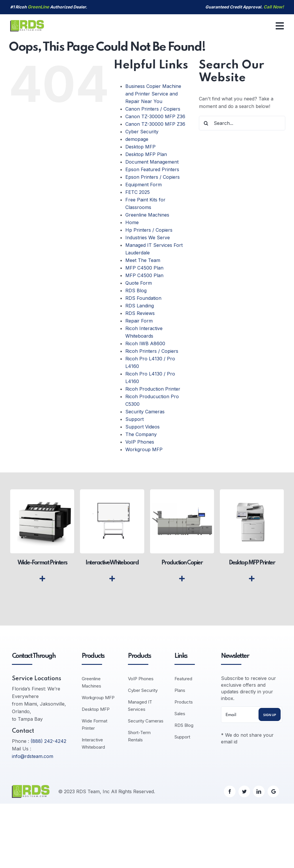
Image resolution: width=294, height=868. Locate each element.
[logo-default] (27, 22)
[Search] (206, 123)
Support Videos (142, 427)
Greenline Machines (147, 215)
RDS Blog (136, 290)
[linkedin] (259, 791)
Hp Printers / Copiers (149, 230)
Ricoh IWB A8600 (145, 343)
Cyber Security (142, 132)
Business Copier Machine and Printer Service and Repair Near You (153, 94)
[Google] (273, 791)
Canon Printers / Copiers (153, 109)
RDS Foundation (143, 298)
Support (134, 419)
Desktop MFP (140, 147)
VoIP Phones (140, 442)
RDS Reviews (140, 313)
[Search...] (242, 123)
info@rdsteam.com (33, 756)
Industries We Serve (148, 238)
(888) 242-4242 (48, 741)
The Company (141, 434)
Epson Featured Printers (152, 169)
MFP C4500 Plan (144, 268)
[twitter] (244, 791)
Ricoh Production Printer (153, 389)
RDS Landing (140, 306)
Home (132, 222)
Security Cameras (145, 412)
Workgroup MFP (144, 449)
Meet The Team (143, 260)
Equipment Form (144, 185)
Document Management (152, 162)
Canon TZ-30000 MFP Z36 (155, 116)
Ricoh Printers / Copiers (152, 351)
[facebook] (230, 791)
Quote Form (139, 283)
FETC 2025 (138, 192)
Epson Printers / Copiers (153, 177)
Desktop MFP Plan (146, 154)
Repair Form (139, 321)
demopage (137, 139)
